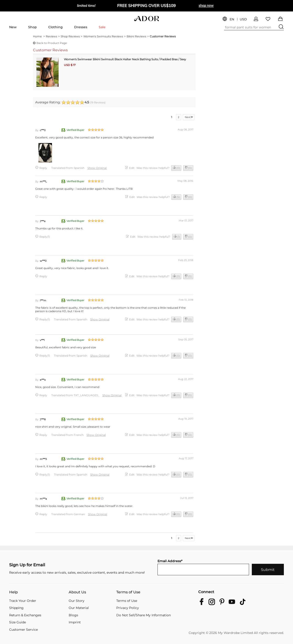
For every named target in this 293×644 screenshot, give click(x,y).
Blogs (73, 615)
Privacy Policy (128, 608)
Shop (33, 27)
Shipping (16, 608)
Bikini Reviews (138, 36)
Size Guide (18, 622)
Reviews (53, 36)
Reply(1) (45, 237)
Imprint (75, 622)
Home (39, 36)
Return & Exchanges (25, 615)
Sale (102, 27)
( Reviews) (98, 102)
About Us (77, 592)
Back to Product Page (52, 43)
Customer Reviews (163, 36)
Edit (132, 168)
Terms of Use (128, 592)
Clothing (56, 27)
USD (243, 19)
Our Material (79, 608)
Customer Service (23, 630)
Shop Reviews (72, 36)
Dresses (81, 27)
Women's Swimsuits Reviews (104, 36)
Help (14, 592)
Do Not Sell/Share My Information (144, 615)
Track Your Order (23, 601)
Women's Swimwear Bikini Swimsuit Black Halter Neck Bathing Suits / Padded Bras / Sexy (125, 59)
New (13, 27)
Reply (43, 168)
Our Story (77, 601)
